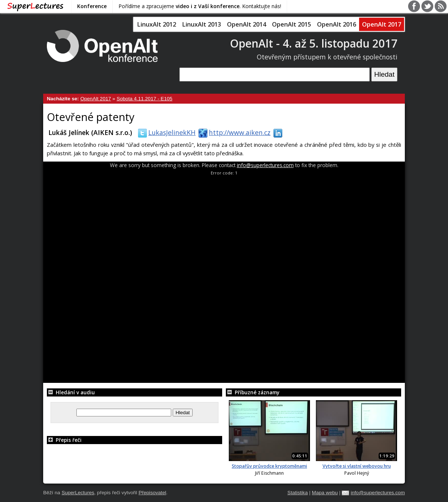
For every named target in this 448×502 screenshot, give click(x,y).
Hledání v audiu (71, 392)
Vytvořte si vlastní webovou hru (357, 466)
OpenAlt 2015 (292, 24)
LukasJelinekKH (165, 132)
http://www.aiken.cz (233, 132)
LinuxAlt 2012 (156, 24)
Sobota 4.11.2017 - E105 (144, 99)
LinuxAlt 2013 (201, 24)
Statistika (298, 493)
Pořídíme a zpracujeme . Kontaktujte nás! (200, 6)
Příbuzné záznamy (253, 392)
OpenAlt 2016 (337, 24)
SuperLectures (78, 493)
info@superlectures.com (265, 165)
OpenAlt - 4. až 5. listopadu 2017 (314, 43)
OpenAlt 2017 (382, 24)
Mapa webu (325, 493)
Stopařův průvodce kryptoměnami (269, 466)
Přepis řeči (64, 440)
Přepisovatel (152, 493)
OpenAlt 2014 (247, 24)
